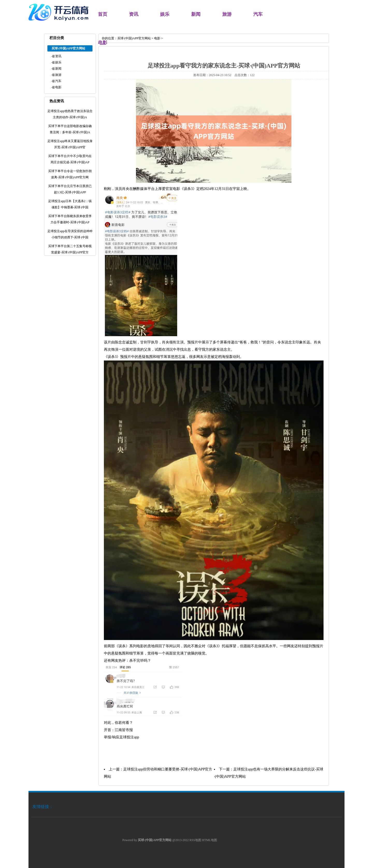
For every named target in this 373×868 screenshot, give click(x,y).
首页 (103, 14)
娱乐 (165, 14)
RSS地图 (195, 840)
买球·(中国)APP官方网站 (134, 38)
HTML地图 (210, 840)
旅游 (227, 14)
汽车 (258, 14)
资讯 (134, 14)
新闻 (196, 14)
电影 (58, 87)
